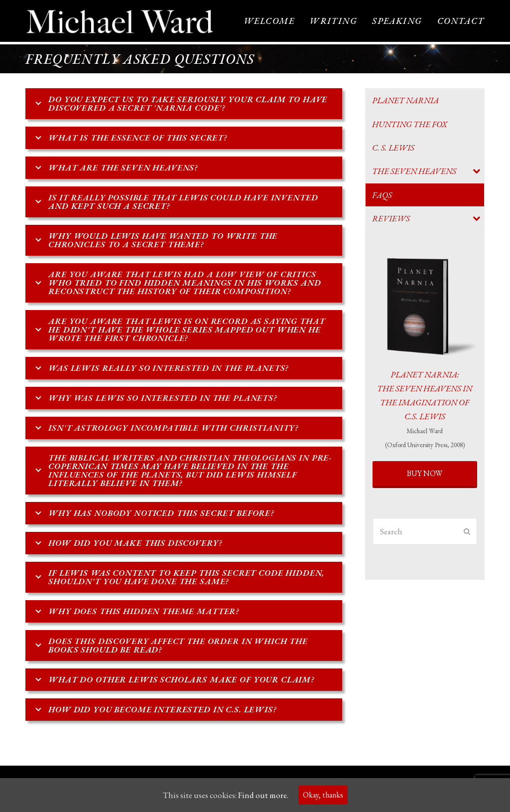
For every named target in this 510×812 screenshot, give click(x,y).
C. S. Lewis (393, 148)
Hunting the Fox (410, 125)
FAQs (382, 195)
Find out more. (263, 795)
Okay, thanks (323, 795)
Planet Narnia (405, 101)
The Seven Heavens (414, 172)
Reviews (391, 219)
